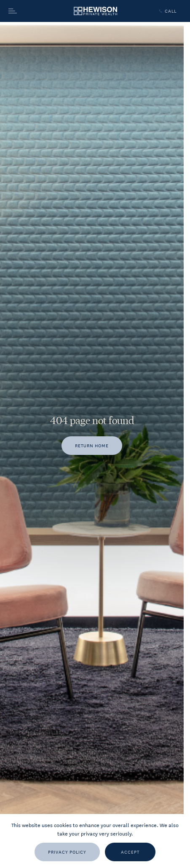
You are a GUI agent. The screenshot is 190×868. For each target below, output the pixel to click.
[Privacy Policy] (67, 852)
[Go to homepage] (95, 11)
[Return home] (92, 446)
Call (167, 11)
